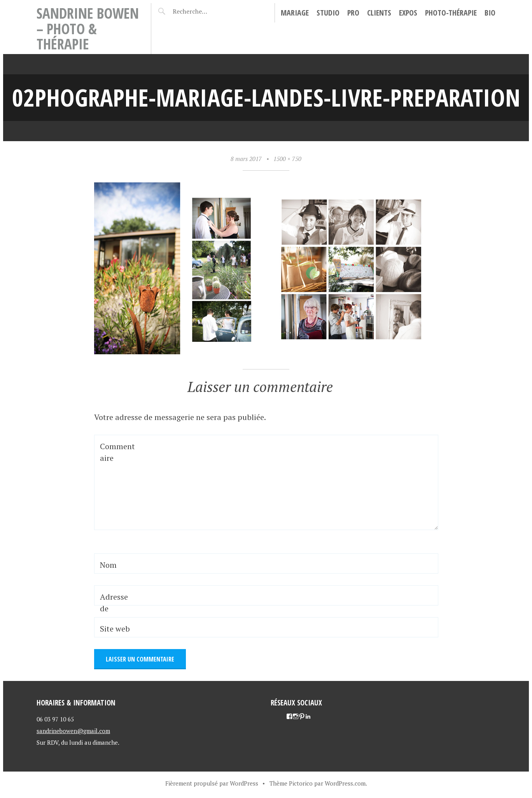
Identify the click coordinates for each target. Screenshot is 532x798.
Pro (353, 13)
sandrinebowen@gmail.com (73, 731)
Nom (108, 565)
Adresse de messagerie (117, 614)
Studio (328, 13)
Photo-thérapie (451, 13)
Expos (408, 13)
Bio (490, 13)
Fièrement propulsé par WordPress (212, 783)
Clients (379, 13)
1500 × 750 (287, 159)
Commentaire (117, 452)
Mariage (295, 13)
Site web (115, 629)
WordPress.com (345, 783)
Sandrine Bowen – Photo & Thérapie (88, 28)
